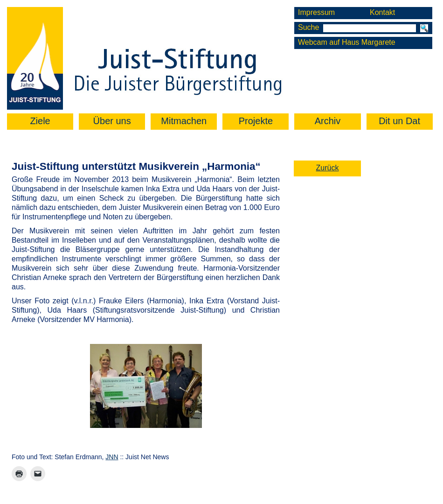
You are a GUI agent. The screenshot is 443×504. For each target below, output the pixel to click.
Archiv (328, 121)
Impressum (316, 12)
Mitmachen (184, 121)
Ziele (40, 121)
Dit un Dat (399, 121)
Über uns (112, 121)
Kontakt (382, 12)
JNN (112, 457)
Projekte (256, 121)
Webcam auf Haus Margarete (347, 42)
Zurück (328, 168)
